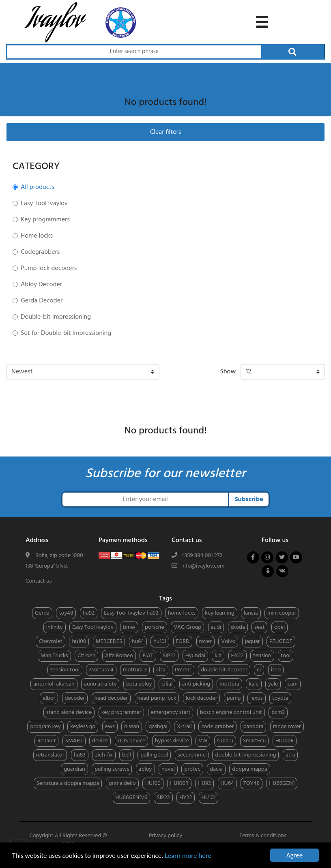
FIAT (148, 656)
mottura (229, 684)
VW (203, 741)
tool (286, 656)
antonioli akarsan (54, 684)
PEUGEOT (281, 642)
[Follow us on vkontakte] (282, 571)
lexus (257, 698)
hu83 (80, 755)
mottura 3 (135, 670)
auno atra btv (100, 684)
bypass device (172, 741)
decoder (75, 698)
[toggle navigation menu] (262, 21)
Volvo (228, 642)
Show (228, 372)
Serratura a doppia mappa (68, 783)
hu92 (89, 613)
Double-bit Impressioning (56, 317)
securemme (192, 755)
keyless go (83, 727)
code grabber (217, 727)
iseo (276, 670)
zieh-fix (104, 755)
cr (259, 670)
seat (259, 627)
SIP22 (169, 656)
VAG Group (187, 627)
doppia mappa (249, 769)
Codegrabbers (40, 252)
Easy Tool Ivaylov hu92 (131, 613)
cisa (161, 670)
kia (218, 656)
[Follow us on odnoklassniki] (268, 571)
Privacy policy (165, 836)
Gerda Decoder (42, 301)
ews (110, 727)
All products (38, 187)
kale (254, 684)
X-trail (184, 727)
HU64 (227, 783)
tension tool (65, 670)
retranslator (50, 755)
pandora (254, 727)
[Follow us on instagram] (267, 557)
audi (216, 627)
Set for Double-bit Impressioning (66, 333)
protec (192, 769)
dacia (216, 769)
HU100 (153, 783)
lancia (251, 613)
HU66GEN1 (282, 783)
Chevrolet (51, 642)
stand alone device (69, 713)
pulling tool (154, 755)
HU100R (285, 741)
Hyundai (195, 656)
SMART (74, 741)
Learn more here (188, 856)
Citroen (86, 656)
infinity (55, 627)
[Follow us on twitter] (282, 557)
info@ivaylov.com (203, 566)
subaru (225, 741)
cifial (167, 684)
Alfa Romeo (119, 656)
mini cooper (282, 613)
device (100, 741)
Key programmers (45, 220)
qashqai (158, 727)
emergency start (171, 713)
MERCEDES (109, 642)
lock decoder (201, 698)
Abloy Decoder (41, 285)
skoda (238, 627)
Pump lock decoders (49, 268)
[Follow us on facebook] (253, 557)
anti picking (196, 684)
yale (273, 684)
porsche (155, 627)
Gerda (42, 613)
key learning (219, 613)
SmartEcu (255, 741)
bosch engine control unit (231, 713)
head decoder (111, 698)
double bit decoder (224, 670)
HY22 (238, 656)
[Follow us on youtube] (296, 557)
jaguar (253, 642)
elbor (49, 698)
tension (262, 656)
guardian (74, 769)
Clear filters (166, 132)
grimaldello (122, 783)
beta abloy (139, 684)
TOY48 (251, 783)
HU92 (204, 783)
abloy (145, 769)
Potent (183, 670)
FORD (183, 642)
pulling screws (112, 769)
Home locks (37, 236)
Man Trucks (54, 656)
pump (234, 698)
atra (290, 755)
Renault (46, 741)
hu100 (79, 642)
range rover (287, 727)
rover (205, 642)
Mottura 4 (101, 670)
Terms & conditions (263, 836)
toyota (280, 698)
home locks (182, 613)
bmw (129, 627)
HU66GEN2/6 (132, 798)
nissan (132, 727)
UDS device (132, 741)
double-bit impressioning (245, 755)
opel (279, 627)
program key (45, 727)
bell (127, 755)
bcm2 (278, 713)
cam (293, 684)
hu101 (160, 642)
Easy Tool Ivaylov (44, 204)
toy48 (66, 613)
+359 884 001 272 (202, 556)
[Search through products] (134, 52)
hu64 (138, 642)
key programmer (121, 713)
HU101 (209, 798)
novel (168, 769)
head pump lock (157, 698)
